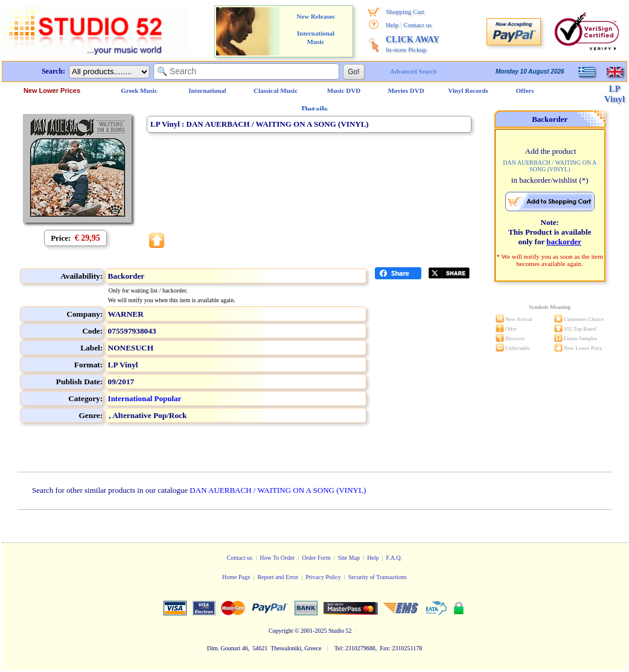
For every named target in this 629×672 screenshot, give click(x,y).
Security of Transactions (378, 577)
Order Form (316, 558)
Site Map (349, 558)
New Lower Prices (52, 90)
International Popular (145, 398)
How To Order (277, 558)
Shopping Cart (405, 11)
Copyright (281, 631)
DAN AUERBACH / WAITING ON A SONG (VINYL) (278, 490)
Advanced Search (413, 71)
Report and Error (278, 577)
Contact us (417, 25)
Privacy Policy (323, 577)
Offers (525, 90)
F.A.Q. (394, 558)
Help (392, 25)
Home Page (236, 577)
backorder (564, 242)
